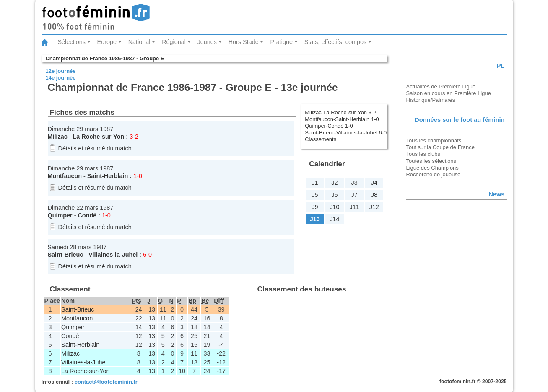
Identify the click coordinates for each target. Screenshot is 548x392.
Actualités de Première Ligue (441, 86)
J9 (315, 207)
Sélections (72, 42)
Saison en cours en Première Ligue (449, 93)
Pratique (281, 42)
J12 (374, 207)
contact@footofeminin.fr (106, 382)
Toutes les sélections (431, 161)
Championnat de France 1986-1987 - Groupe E (105, 58)
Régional (174, 42)
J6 (334, 195)
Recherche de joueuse (434, 174)
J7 (355, 195)
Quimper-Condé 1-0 (329, 126)
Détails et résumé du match (95, 148)
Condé (87, 215)
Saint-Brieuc (66, 255)
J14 (334, 219)
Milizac (58, 137)
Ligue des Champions (432, 168)
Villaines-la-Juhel (113, 255)
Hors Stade (244, 42)
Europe (107, 42)
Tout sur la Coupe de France (440, 147)
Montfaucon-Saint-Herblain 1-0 (342, 119)
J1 (315, 183)
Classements (321, 139)
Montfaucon (65, 176)
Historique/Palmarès (431, 100)
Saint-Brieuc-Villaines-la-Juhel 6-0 (346, 133)
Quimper (60, 215)
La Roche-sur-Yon (98, 137)
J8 (374, 195)
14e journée (61, 78)
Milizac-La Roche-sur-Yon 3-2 (340, 112)
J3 (355, 183)
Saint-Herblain (108, 176)
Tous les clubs (423, 154)
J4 (374, 183)
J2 (334, 183)
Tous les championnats (434, 141)
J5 (315, 195)
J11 (355, 207)
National (139, 42)
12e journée (61, 71)
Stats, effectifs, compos (336, 42)
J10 (334, 207)
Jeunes (207, 42)
